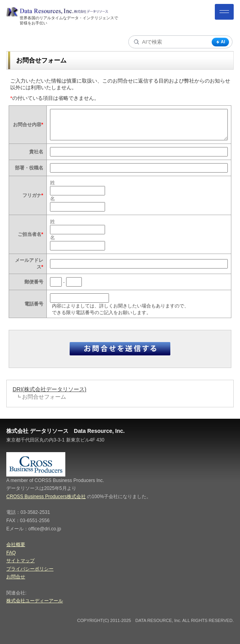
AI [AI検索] (220, 42)
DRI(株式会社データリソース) (49, 389)
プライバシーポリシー (30, 569)
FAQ (11, 553)
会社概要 (16, 545)
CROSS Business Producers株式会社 (46, 497)
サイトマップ (20, 561)
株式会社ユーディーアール (35, 601)
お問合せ (16, 577)
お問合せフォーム (44, 397)
